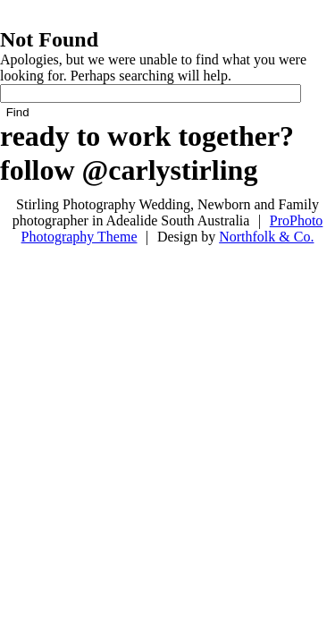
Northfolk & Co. (266, 237)
